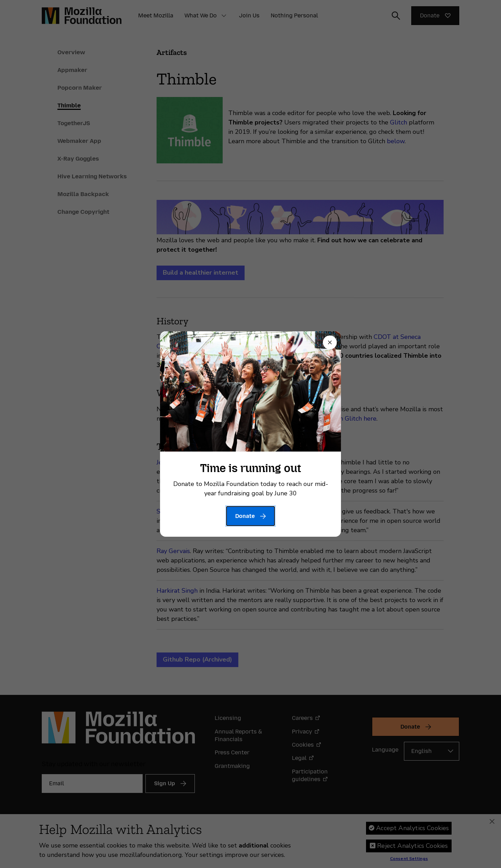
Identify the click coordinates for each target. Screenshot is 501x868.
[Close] (330, 342)
